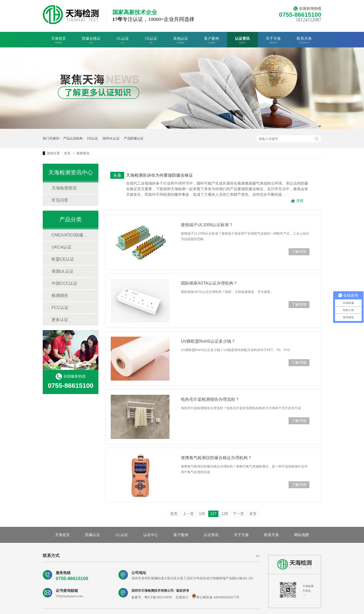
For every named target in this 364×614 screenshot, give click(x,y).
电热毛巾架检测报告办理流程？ (210, 399)
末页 (253, 514)
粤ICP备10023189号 (158, 597)
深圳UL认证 (111, 138)
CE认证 (151, 40)
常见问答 (60, 200)
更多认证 (60, 320)
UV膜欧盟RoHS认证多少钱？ (208, 341)
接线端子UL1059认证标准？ (207, 225)
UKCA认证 (62, 247)
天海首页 (58, 40)
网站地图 (302, 535)
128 (225, 514)
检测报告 (60, 295)
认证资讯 (242, 40)
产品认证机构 (73, 138)
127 (213, 514)
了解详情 (299, 252)
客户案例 (211, 40)
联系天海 (304, 40)
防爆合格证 (91, 40)
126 (202, 514)
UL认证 (123, 40)
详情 (300, 201)
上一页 (188, 514)
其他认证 (181, 40)
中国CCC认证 (64, 283)
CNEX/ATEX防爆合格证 (70, 235)
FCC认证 (60, 308)
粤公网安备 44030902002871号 (216, 597)
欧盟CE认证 (63, 259)
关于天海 (273, 40)
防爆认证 (93, 535)
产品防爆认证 (134, 138)
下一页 (238, 514)
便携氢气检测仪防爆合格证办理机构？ (216, 458)
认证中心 (151, 535)
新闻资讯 (83, 153)
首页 (68, 153)
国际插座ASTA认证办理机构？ (209, 283)
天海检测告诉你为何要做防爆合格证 (159, 175)
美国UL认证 (63, 271)
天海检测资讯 (64, 188)
